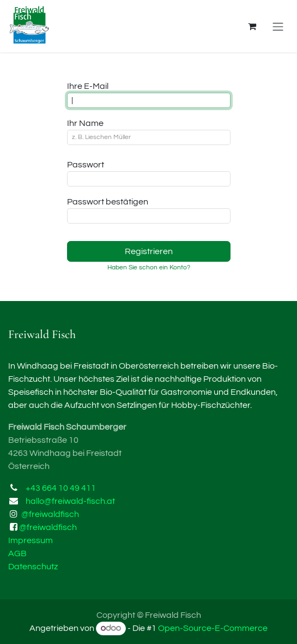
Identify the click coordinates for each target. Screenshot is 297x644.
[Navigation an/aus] (278, 26)
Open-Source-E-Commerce (213, 628)
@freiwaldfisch (50, 514)
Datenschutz (33, 567)
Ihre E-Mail (88, 86)
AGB (17, 553)
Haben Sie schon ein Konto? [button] (149, 267)
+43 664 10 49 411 (61, 488)
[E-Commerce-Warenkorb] (252, 26)
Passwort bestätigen (108, 202)
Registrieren (149, 251)
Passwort (86, 165)
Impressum (31, 540)
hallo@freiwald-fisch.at (70, 501)
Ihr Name (85, 123)
